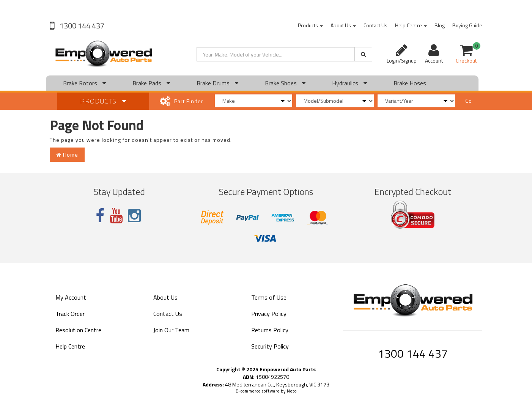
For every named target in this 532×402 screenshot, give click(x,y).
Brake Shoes (285, 83)
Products (310, 25)
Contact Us (375, 25)
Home (67, 155)
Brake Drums (217, 83)
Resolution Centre (78, 330)
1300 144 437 (81, 26)
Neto (292, 391)
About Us (343, 25)
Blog (440, 25)
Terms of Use (269, 297)
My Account (71, 297)
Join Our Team (171, 330)
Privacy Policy (269, 314)
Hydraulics (349, 83)
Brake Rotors (84, 83)
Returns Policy (270, 330)
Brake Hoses (410, 83)
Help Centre (411, 25)
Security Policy (270, 346)
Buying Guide (467, 25)
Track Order (70, 314)
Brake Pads (151, 83)
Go (468, 101)
